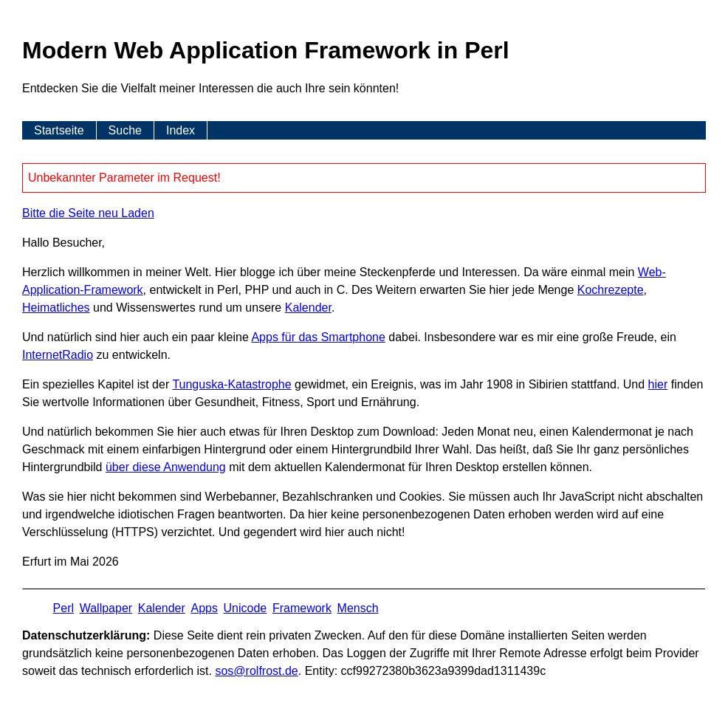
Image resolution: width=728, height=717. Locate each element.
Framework (302, 608)
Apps (204, 608)
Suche (125, 130)
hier (658, 384)
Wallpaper (106, 608)
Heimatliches (56, 308)
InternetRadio (58, 355)
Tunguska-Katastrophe (231, 384)
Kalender (308, 308)
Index (181, 130)
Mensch (358, 608)
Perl (63, 608)
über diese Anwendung (166, 467)
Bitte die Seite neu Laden (88, 213)
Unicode (245, 608)
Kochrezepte (611, 290)
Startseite (59, 130)
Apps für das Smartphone (318, 337)
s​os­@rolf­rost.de (256, 671)
